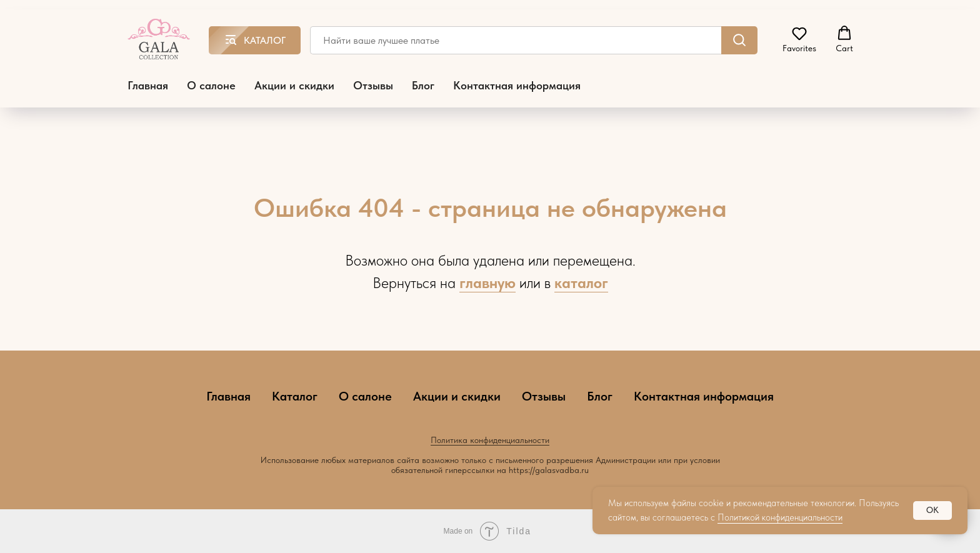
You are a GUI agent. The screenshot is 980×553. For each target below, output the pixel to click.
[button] (799, 39)
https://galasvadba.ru (549, 470)
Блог (423, 85)
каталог (581, 283)
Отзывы (373, 85)
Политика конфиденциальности (490, 440)
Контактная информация (517, 85)
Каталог (295, 396)
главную (487, 283)
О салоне (211, 85)
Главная (148, 85)
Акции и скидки (294, 85)
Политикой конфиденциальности (780, 517)
